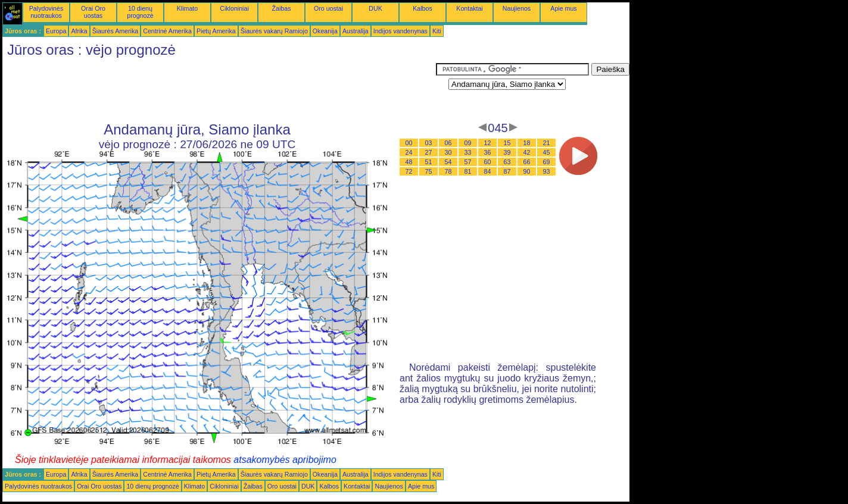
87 (507, 171)
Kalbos (423, 8)
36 (488, 152)
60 (488, 162)
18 (527, 143)
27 (429, 152)
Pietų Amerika (216, 31)
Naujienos (517, 8)
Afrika (79, 31)
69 (547, 162)
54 (448, 162)
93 (547, 171)
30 (448, 152)
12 (488, 143)
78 (448, 171)
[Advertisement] (219, 90)
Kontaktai (469, 8)
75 (429, 171)
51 (429, 162)
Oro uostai (328, 8)
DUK (375, 8)
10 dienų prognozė (140, 12)
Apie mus (563, 8)
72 (409, 171)
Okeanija (325, 31)
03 (429, 143)
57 (468, 162)
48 (409, 162)
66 (527, 162)
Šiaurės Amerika (116, 31)
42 (527, 152)
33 (468, 152)
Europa (56, 31)
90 (527, 171)
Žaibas (282, 8)
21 (547, 143)
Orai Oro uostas (93, 12)
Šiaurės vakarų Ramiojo (274, 31)
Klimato (188, 8)
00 (409, 143)
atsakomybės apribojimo (285, 460)
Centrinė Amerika (167, 31)
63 (507, 162)
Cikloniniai (234, 8)
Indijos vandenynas (400, 31)
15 (507, 143)
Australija (356, 31)
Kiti (437, 31)
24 (409, 152)
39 (507, 152)
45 (547, 152)
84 (488, 171)
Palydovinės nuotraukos (46, 12)
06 (448, 143)
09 (468, 143)
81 (468, 171)
